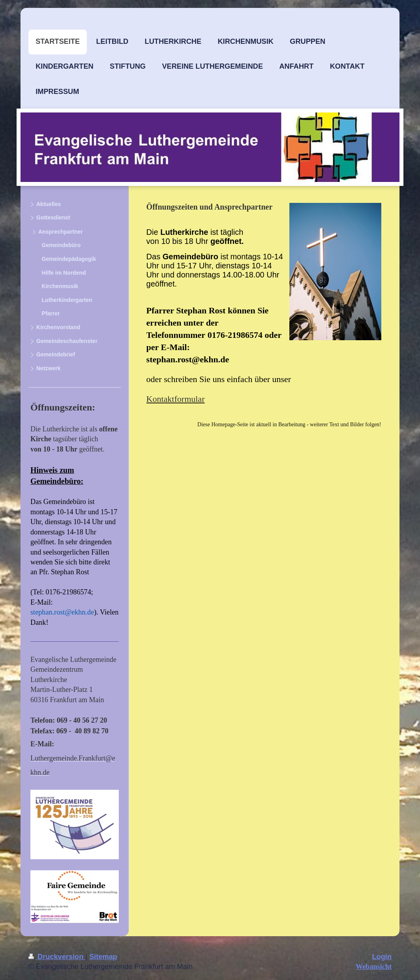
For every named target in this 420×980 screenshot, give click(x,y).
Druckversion (57, 957)
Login (382, 957)
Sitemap (103, 957)
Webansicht (374, 967)
